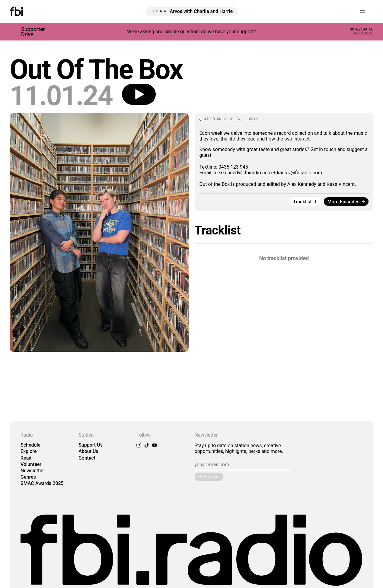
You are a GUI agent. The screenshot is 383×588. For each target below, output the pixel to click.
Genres (28, 477)
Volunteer (31, 464)
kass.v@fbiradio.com (300, 173)
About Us (88, 451)
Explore (29, 451)
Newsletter (32, 471)
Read (26, 458)
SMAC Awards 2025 (42, 483)
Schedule (30, 445)
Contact (87, 458)
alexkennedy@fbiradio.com (243, 173)
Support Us (91, 445)
